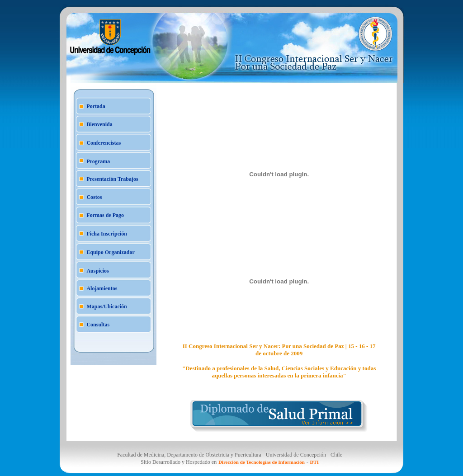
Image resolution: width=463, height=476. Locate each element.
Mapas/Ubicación (106, 306)
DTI (314, 462)
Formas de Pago (105, 215)
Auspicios (97, 271)
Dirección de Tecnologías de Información (262, 462)
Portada (96, 106)
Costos (94, 197)
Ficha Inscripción (107, 234)
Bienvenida (99, 124)
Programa (98, 161)
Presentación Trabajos (112, 179)
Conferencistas (104, 143)
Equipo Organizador (110, 252)
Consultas (98, 325)
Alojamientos (102, 288)
